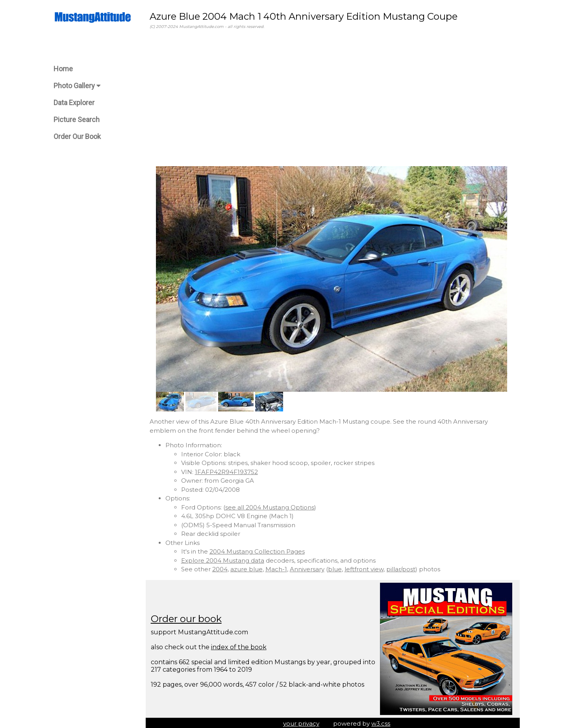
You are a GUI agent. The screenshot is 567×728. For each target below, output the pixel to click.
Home (63, 69)
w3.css (382, 722)
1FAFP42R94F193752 (229, 470)
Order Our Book (77, 136)
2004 (222, 568)
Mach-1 (279, 568)
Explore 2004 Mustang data (225, 559)
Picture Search (77, 119)
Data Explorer (74, 103)
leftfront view (366, 568)
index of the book (241, 646)
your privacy (302, 722)
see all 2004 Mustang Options (272, 506)
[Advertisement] (333, 98)
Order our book (189, 617)
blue (337, 568)
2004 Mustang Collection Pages (259, 550)
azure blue (249, 568)
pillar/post (403, 568)
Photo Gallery (77, 86)
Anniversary (309, 568)
